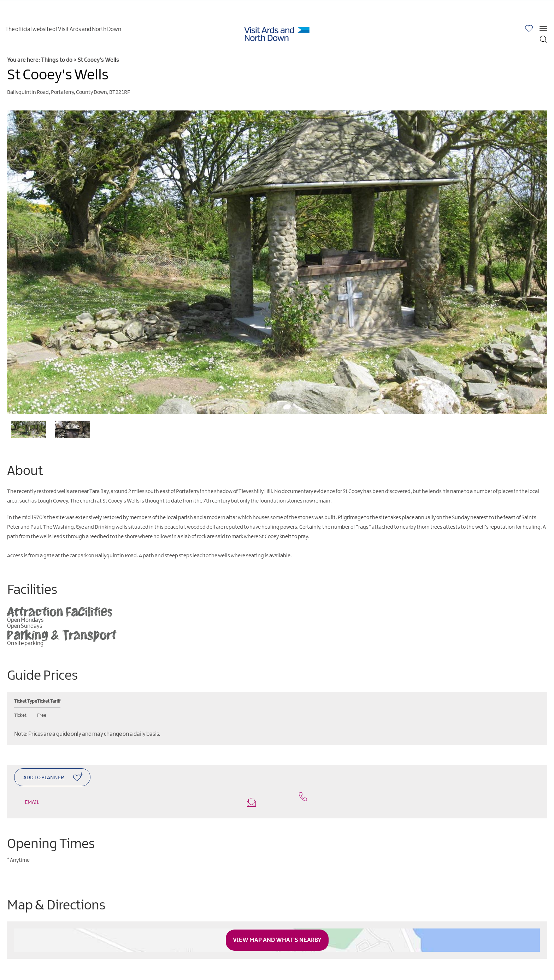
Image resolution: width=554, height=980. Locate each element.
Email (140, 802)
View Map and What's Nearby (277, 940)
